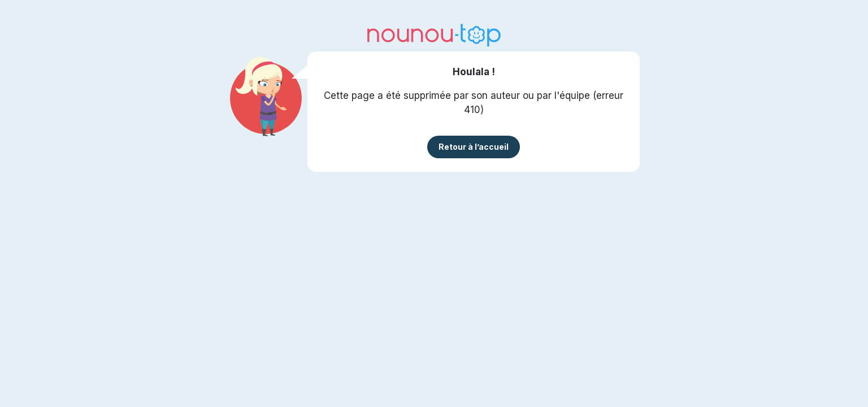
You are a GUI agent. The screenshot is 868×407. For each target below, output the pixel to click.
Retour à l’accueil (474, 147)
